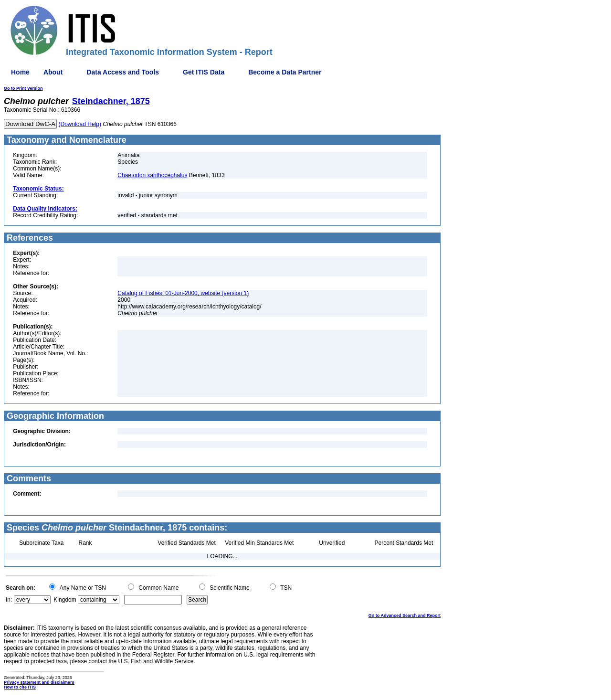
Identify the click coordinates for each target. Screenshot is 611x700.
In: (9, 600)
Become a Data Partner (285, 72)
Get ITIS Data (204, 72)
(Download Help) (80, 124)
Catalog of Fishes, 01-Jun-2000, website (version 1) (183, 293)
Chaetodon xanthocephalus (152, 175)
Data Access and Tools (123, 72)
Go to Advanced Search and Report (405, 615)
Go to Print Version (23, 88)
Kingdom (65, 600)
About (53, 72)
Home (20, 72)
